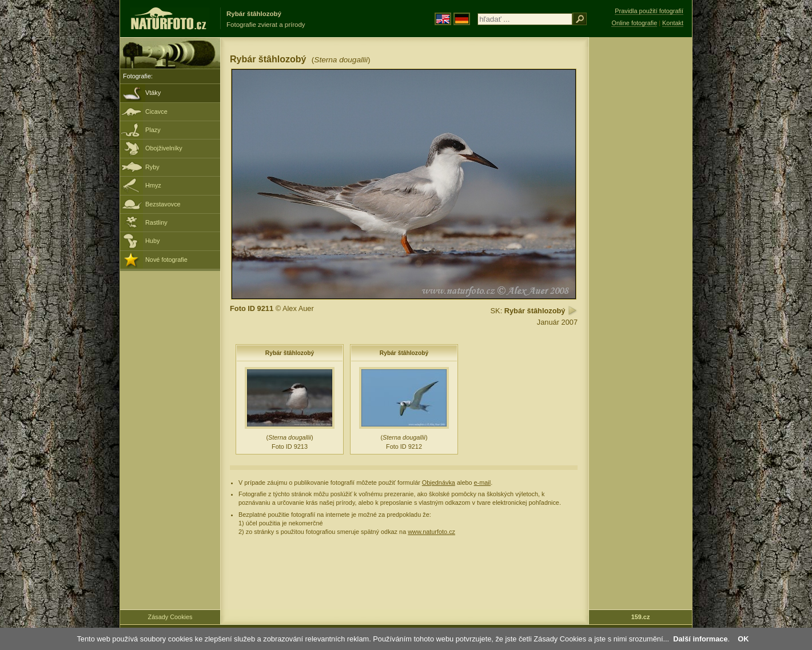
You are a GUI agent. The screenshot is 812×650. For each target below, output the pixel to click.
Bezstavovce (163, 204)
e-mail (483, 482)
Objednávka (439, 482)
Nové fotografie (166, 260)
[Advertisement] (640, 220)
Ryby (152, 167)
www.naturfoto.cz (431, 532)
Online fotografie (634, 23)
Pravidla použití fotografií (649, 11)
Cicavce (156, 111)
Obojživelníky (164, 148)
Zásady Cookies (170, 617)
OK (743, 639)
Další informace (700, 639)
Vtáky (153, 93)
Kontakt (673, 23)
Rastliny (156, 222)
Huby (152, 241)
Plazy (153, 130)
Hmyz (153, 185)
